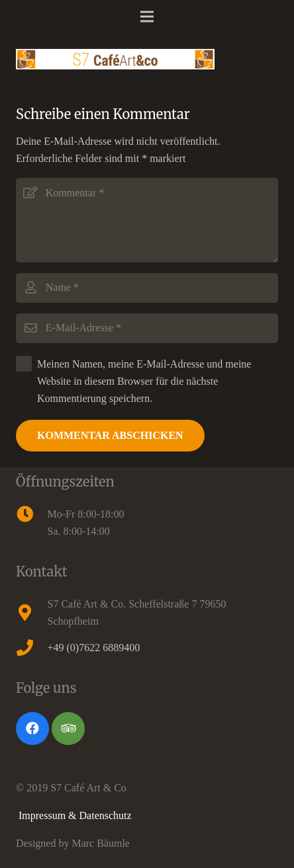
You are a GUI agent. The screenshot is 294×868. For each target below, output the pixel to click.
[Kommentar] (147, 220)
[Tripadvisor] (68, 729)
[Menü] (147, 17)
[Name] (147, 288)
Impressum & (49, 815)
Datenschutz (106, 815)
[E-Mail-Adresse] (147, 328)
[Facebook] (32, 729)
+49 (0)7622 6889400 (94, 648)
